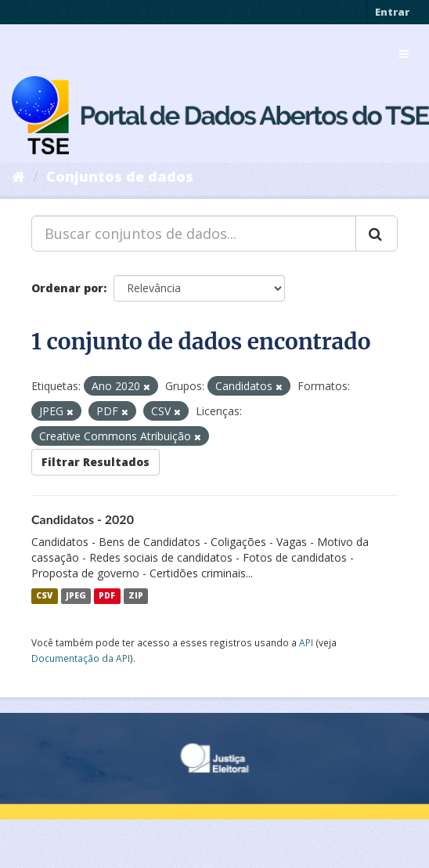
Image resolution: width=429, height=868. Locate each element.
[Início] (18, 176)
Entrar (392, 12)
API (306, 642)
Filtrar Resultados (96, 462)
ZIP (136, 596)
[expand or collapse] (404, 54)
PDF (107, 596)
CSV (44, 596)
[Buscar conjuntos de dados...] (194, 233)
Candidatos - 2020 (83, 519)
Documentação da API (81, 658)
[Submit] (377, 233)
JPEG (76, 596)
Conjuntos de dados (120, 176)
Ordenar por (67, 288)
